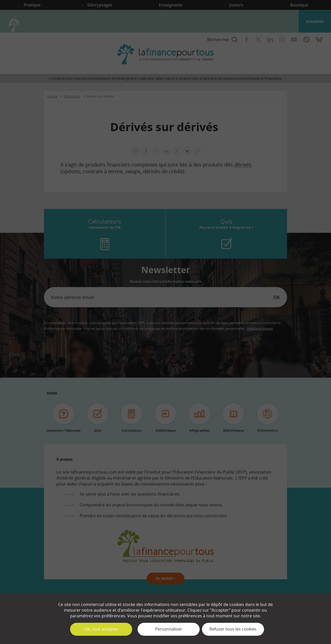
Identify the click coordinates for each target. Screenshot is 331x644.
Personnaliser (169, 629)
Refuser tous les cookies (233, 629)
